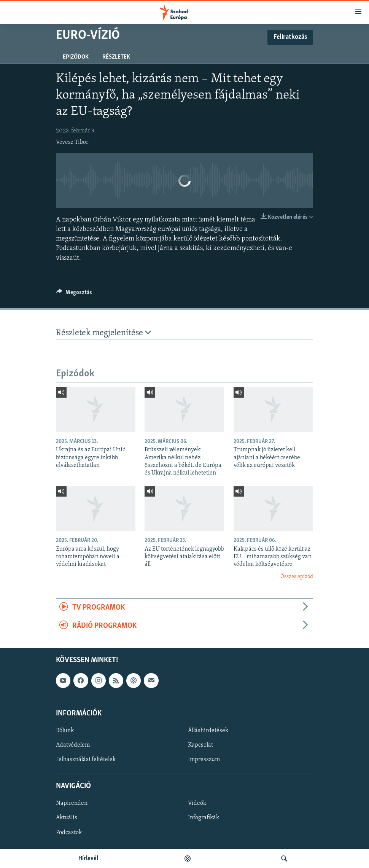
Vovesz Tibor (72, 142)
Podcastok (69, 833)
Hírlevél (88, 858)
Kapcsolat (200, 745)
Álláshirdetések (208, 731)
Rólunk (65, 731)
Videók (197, 803)
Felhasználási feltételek (86, 760)
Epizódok (76, 57)
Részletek (116, 57)
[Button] (74, 294)
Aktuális (67, 818)
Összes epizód (297, 577)
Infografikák (204, 818)
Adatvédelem (73, 745)
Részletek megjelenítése (103, 333)
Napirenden (72, 803)
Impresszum (204, 760)
